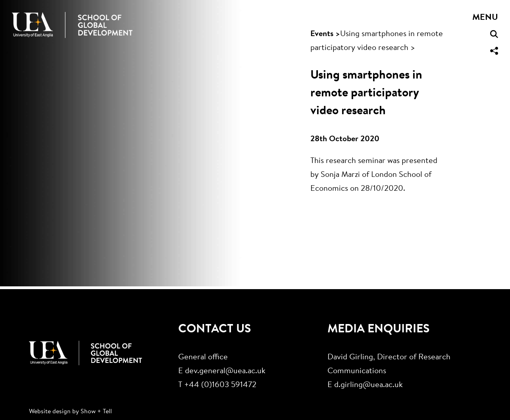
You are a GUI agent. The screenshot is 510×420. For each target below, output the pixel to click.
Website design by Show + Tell (70, 412)
